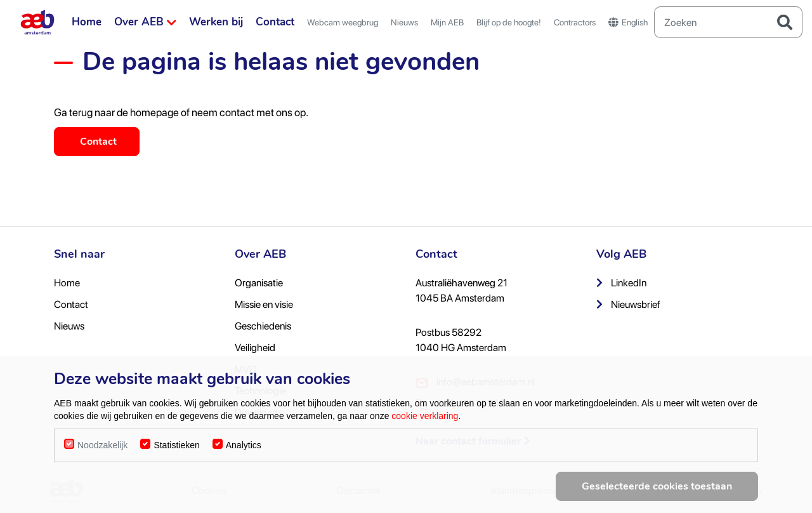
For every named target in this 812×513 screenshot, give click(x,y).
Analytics (244, 450)
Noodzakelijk (102, 450)
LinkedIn (621, 283)
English (628, 22)
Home (87, 22)
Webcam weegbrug (343, 22)
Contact (275, 22)
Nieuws (404, 22)
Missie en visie (264, 304)
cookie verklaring (425, 420)
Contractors (575, 22)
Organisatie (259, 283)
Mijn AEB (447, 22)
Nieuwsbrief (628, 304)
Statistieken (176, 450)
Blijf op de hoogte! (509, 22)
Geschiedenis (263, 326)
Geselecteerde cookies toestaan (657, 491)
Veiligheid (255, 348)
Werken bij (216, 22)
